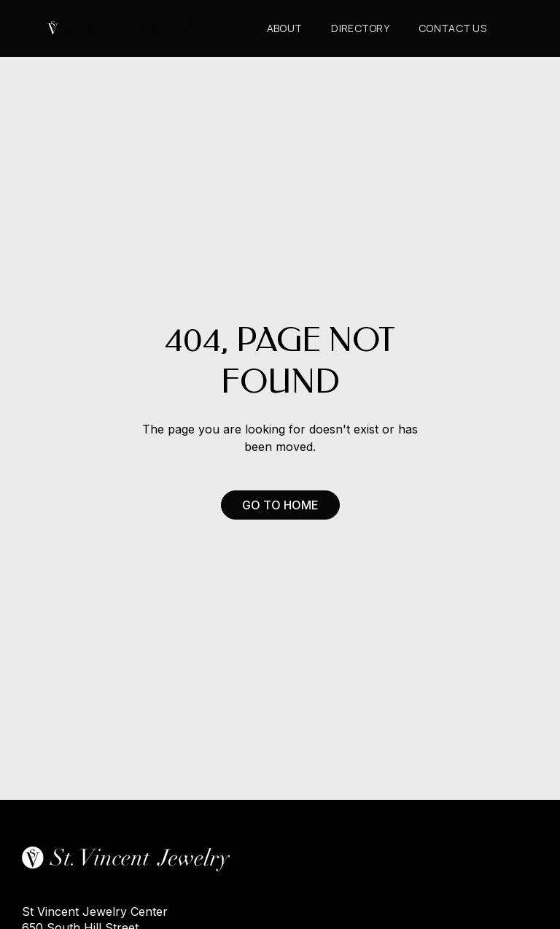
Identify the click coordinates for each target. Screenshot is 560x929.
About (285, 28)
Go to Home (280, 505)
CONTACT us (452, 28)
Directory (360, 28)
